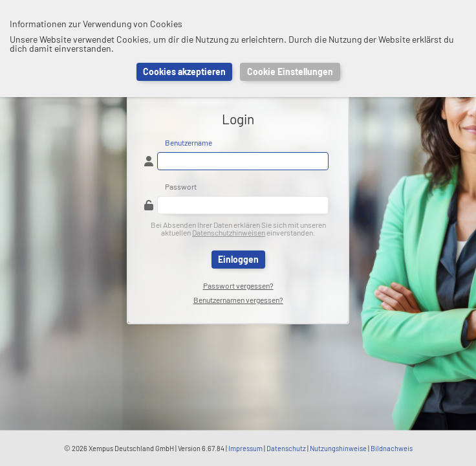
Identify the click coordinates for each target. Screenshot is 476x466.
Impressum (245, 448)
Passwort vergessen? (238, 285)
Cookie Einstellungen (290, 72)
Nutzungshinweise (338, 448)
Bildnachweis (392, 448)
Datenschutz (286, 448)
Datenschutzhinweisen (229, 232)
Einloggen (238, 259)
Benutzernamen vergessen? (238, 300)
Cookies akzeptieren (184, 72)
